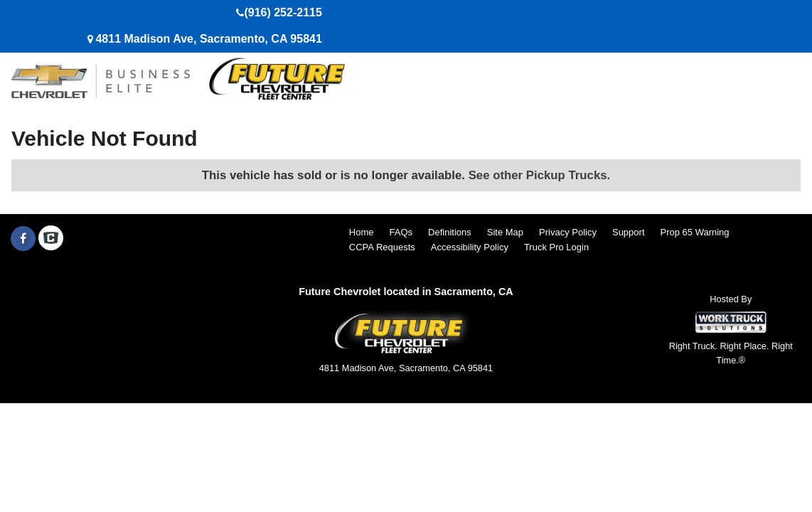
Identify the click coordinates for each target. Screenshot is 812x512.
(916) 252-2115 (283, 12)
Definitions (450, 232)
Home (362, 232)
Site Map (505, 232)
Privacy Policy (568, 232)
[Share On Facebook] (23, 239)
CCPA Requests (382, 247)
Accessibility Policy (470, 247)
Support (629, 232)
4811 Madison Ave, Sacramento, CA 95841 (208, 39)
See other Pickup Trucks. (540, 175)
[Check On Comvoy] (51, 239)
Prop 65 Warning (695, 232)
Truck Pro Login (556, 247)
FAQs (401, 232)
